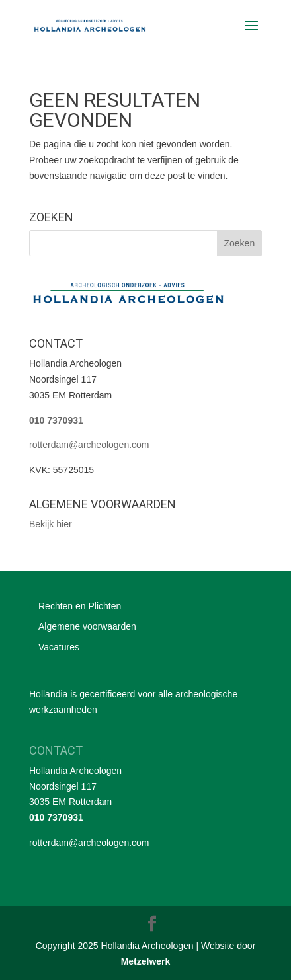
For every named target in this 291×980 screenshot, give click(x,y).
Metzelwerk (146, 961)
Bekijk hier (51, 524)
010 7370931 (56, 420)
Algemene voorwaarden (87, 626)
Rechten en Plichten (80, 606)
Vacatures (59, 647)
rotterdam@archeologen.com (89, 445)
